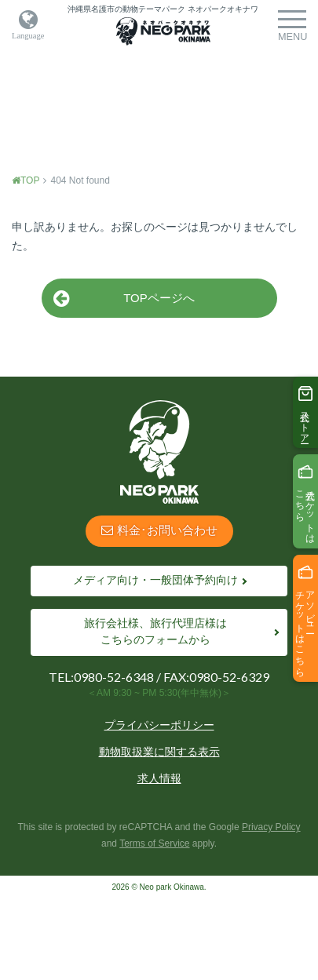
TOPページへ (124, 298)
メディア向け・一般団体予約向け (155, 580)
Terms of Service (154, 843)
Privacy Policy (271, 827)
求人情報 (159, 778)
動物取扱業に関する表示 (159, 752)
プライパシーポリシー (159, 725)
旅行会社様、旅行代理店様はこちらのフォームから (155, 631)
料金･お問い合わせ (159, 530)
